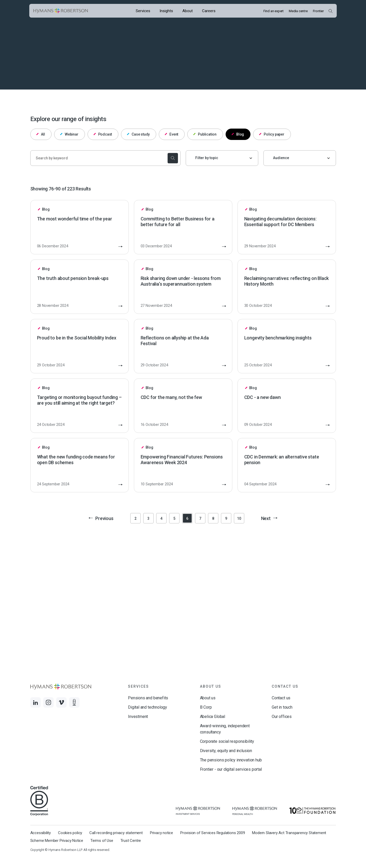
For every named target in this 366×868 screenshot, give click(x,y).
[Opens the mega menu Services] (143, 11)
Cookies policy (70, 833)
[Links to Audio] (74, 702)
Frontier (318, 11)
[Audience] (300, 158)
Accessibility (41, 833)
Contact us (281, 698)
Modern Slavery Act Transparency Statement (289, 833)
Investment (138, 717)
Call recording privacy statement (116, 833)
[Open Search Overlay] (330, 11)
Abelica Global (213, 717)
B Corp (206, 707)
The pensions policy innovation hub (231, 760)
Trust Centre (131, 841)
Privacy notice (162, 833)
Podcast (103, 134)
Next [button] (269, 518)
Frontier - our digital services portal (231, 769)
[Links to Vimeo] (61, 702)
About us (208, 698)
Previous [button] (101, 518)
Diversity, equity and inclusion (226, 751)
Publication (205, 134)
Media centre (298, 11)
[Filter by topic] (222, 158)
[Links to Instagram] (48, 702)
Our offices (282, 717)
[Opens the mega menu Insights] (166, 11)
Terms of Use (102, 841)
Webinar (69, 134)
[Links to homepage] (61, 11)
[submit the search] (172, 158)
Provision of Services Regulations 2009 (213, 833)
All (41, 134)
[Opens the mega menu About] (188, 11)
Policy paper (272, 134)
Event (171, 134)
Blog (238, 134)
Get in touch (282, 707)
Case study (138, 134)
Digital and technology (148, 707)
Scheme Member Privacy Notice (57, 841)
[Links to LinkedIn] (35, 702)
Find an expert (274, 11)
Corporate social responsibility (227, 741)
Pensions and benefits (148, 698)
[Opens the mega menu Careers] (209, 11)
